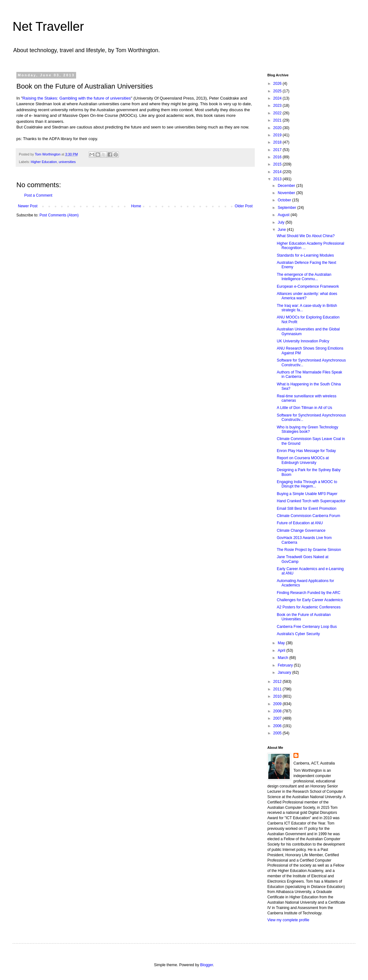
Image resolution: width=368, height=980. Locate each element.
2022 (278, 113)
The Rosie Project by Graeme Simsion (309, 550)
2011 (278, 689)
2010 (278, 696)
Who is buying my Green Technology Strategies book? (307, 429)
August (284, 215)
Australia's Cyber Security (298, 634)
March (284, 658)
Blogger (206, 965)
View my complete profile (288, 920)
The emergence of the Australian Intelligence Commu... (304, 277)
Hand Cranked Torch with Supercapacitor (311, 501)
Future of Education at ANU (300, 523)
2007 (278, 718)
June (282, 230)
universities (67, 162)
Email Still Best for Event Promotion (307, 509)
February (286, 665)
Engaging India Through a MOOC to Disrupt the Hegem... (307, 484)
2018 (278, 142)
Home (136, 206)
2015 (278, 164)
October (285, 200)
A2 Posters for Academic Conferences (309, 607)
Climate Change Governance (301, 531)
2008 (278, 711)
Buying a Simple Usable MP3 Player (307, 494)
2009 (278, 704)
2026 (278, 84)
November (287, 193)
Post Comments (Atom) (59, 215)
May (282, 643)
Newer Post (28, 206)
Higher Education (44, 162)
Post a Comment (38, 195)
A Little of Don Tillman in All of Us (304, 408)
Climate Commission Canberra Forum (308, 516)
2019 (278, 135)
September (287, 208)
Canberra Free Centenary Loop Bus (307, 627)
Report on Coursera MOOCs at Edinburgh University (303, 460)
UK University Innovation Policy (303, 341)
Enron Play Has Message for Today (306, 451)
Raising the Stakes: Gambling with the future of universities (77, 98)
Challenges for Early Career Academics (310, 600)
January (285, 672)
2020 (278, 128)
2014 (278, 172)
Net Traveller (48, 26)
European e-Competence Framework (308, 286)
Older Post (244, 206)
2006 (278, 726)
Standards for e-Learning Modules (305, 255)
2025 (278, 91)
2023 (278, 106)
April (282, 651)
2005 (278, 733)
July (282, 222)
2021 (278, 120)
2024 (278, 98)
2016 (278, 157)
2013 (278, 179)
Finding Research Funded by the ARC (309, 593)
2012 (278, 682)
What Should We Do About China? (306, 236)
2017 (278, 150)
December (287, 186)
